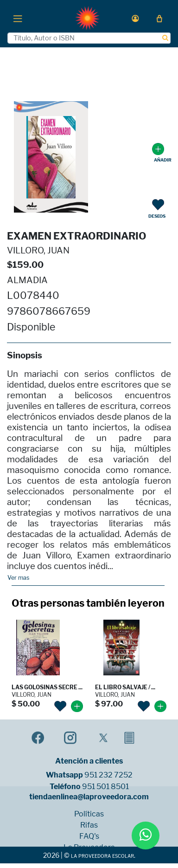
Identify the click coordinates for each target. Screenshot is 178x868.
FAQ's (89, 836)
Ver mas (18, 578)
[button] (135, 18)
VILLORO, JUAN (38, 250)
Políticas (89, 814)
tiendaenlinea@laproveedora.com (89, 797)
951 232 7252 (108, 775)
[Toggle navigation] (18, 18)
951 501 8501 (105, 787)
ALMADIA (27, 280)
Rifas (89, 825)
